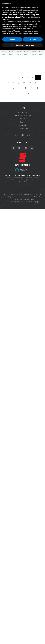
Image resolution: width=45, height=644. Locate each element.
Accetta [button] (33, 39)
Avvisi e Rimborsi (23, 135)
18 (37, 88)
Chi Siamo (22, 112)
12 (36, 83)
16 (25, 88)
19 (17, 93)
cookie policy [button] (7, 19)
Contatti (22, 125)
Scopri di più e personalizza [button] (22, 45)
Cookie (22, 122)
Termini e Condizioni (22, 115)
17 (31, 88)
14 (13, 88)
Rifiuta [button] (12, 39)
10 (24, 83)
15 (19, 88)
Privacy (23, 119)
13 (7, 88)
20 (23, 93)
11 (30, 83)
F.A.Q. (22, 132)
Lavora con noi (23, 129)
